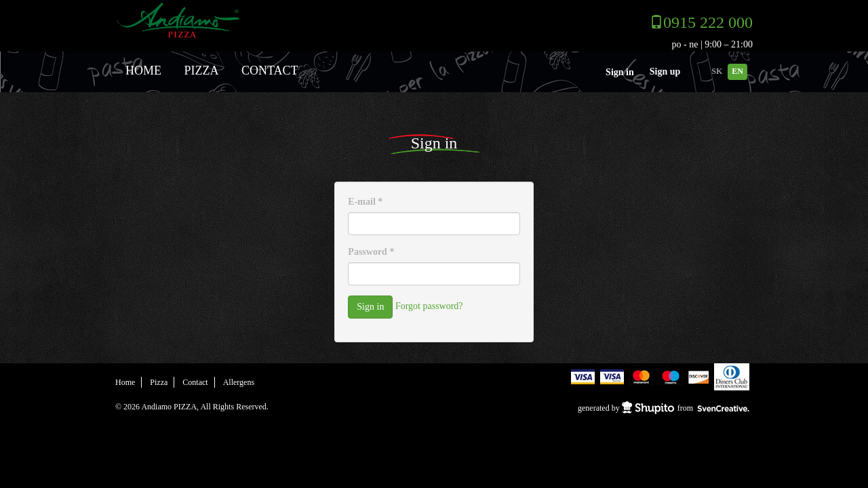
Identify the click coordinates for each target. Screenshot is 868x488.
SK (717, 71)
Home (143, 70)
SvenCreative (724, 408)
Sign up (665, 72)
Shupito (648, 408)
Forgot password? (429, 307)
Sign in (620, 72)
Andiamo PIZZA (215, 20)
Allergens (239, 382)
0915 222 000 (708, 22)
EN (737, 71)
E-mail (365, 202)
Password (371, 252)
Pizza (202, 70)
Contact (270, 70)
